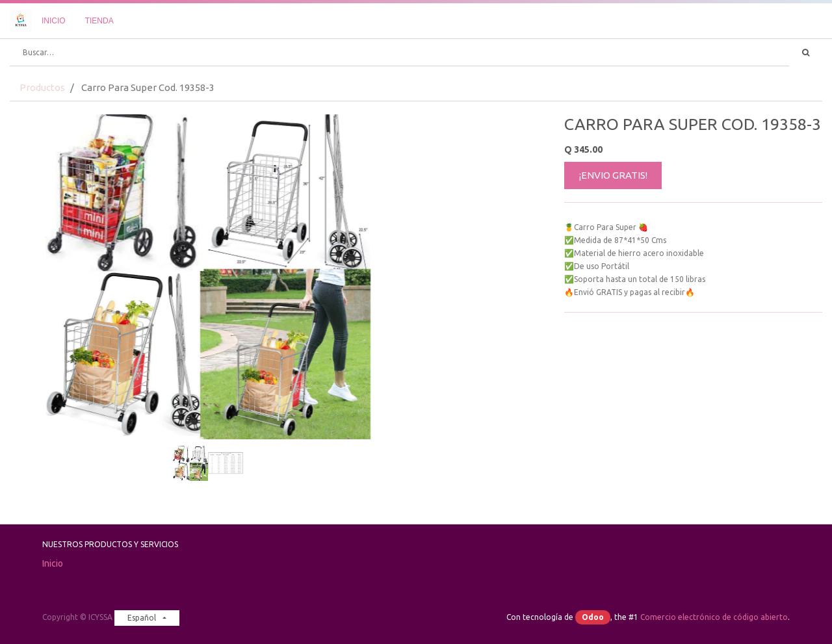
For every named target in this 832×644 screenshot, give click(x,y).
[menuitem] (54, 21)
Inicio (53, 563)
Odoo (593, 617)
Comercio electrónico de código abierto (714, 617)
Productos (42, 87)
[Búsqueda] (806, 53)
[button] (40, 244)
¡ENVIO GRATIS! (613, 175)
